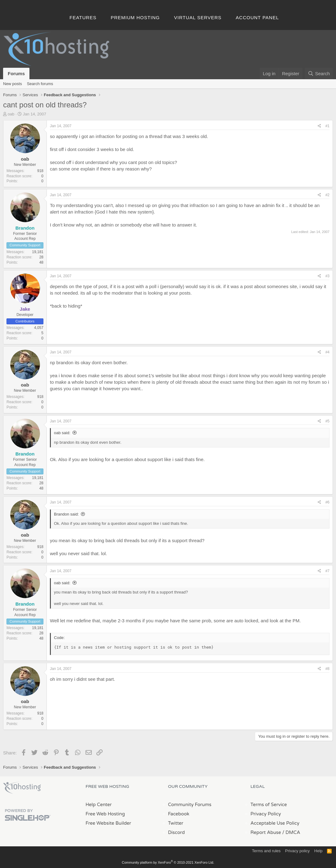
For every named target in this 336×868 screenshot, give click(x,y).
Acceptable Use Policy (275, 823)
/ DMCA (291, 832)
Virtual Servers (198, 17)
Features (83, 17)
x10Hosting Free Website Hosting (22, 788)
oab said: (62, 433)
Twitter (176, 823)
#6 (327, 502)
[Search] (319, 73)
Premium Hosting (135, 17)
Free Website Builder (108, 823)
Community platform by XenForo (168, 862)
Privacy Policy (266, 814)
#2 (327, 195)
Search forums (40, 84)
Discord (176, 832)
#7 (327, 571)
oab (11, 114)
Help (318, 851)
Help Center (99, 805)
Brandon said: (66, 514)
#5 (327, 421)
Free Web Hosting (105, 814)
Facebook (179, 814)
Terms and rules (266, 851)
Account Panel (257, 17)
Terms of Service (269, 805)
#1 (327, 126)
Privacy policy (297, 851)
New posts (13, 84)
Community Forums (190, 805)
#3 (327, 276)
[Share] (319, 126)
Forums (16, 73)
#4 (327, 352)
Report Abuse (266, 832)
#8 (327, 669)
